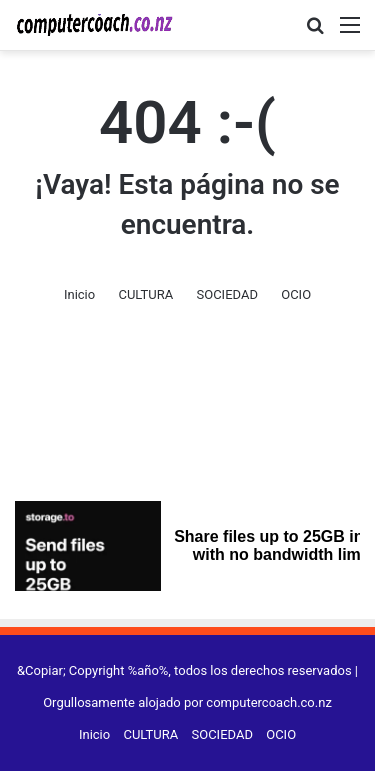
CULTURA (145, 294)
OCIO (296, 294)
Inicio (79, 294)
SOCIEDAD (226, 294)
